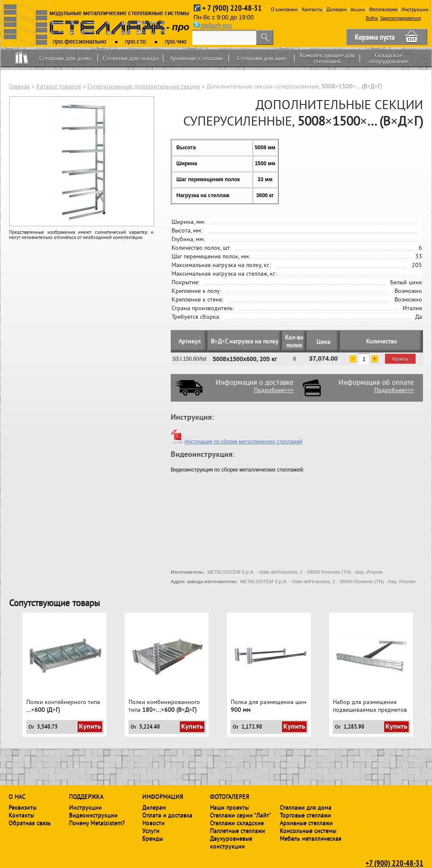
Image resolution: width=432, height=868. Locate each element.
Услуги (151, 830)
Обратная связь (30, 823)
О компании (284, 9)
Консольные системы (308, 830)
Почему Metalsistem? (97, 823)
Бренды (153, 838)
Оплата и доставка (167, 815)
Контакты (312, 9)
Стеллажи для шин (262, 58)
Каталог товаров (59, 86)
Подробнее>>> (274, 390)
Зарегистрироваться (400, 18)
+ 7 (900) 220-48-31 (232, 8)
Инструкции (415, 9)
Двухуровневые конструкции (231, 842)
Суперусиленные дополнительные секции (144, 86)
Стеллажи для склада (131, 58)
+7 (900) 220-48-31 (394, 863)
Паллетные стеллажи (238, 830)
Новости (153, 823)
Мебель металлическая (311, 838)
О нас (17, 796)
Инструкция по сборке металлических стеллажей (236, 442)
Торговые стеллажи (305, 815)
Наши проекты (229, 807)
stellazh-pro (216, 25)
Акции (358, 9)
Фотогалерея (383, 9)
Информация (163, 796)
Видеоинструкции (93, 815)
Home (22, 58)
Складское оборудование (388, 58)
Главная (19, 86)
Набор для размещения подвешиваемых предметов (370, 706)
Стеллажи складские (237, 823)
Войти (372, 18)
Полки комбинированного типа (164, 706)
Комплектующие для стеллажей (327, 58)
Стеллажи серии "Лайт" (241, 815)
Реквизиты (23, 807)
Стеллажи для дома (65, 58)
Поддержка (86, 796)
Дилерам (337, 9)
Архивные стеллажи (196, 58)
